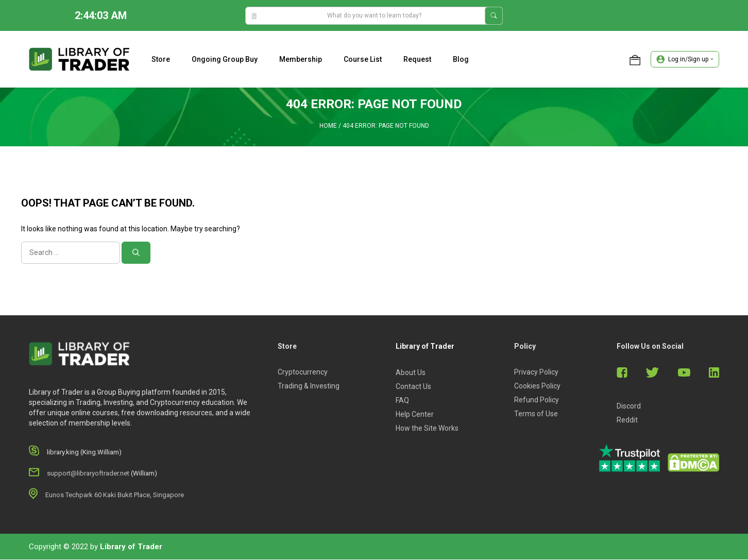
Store (161, 59)
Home (328, 126)
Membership (301, 59)
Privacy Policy (536, 372)
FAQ (402, 401)
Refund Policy (537, 400)
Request (417, 59)
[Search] (136, 253)
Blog (461, 59)
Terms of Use (536, 414)
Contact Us (413, 387)
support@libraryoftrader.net (88, 474)
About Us (411, 373)
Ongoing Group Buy (225, 59)
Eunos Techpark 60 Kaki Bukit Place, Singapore (115, 495)
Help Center (415, 415)
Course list (363, 59)
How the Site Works (427, 429)
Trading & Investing (309, 386)
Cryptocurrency (303, 372)
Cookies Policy (537, 386)
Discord (629, 406)
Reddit (627, 420)
